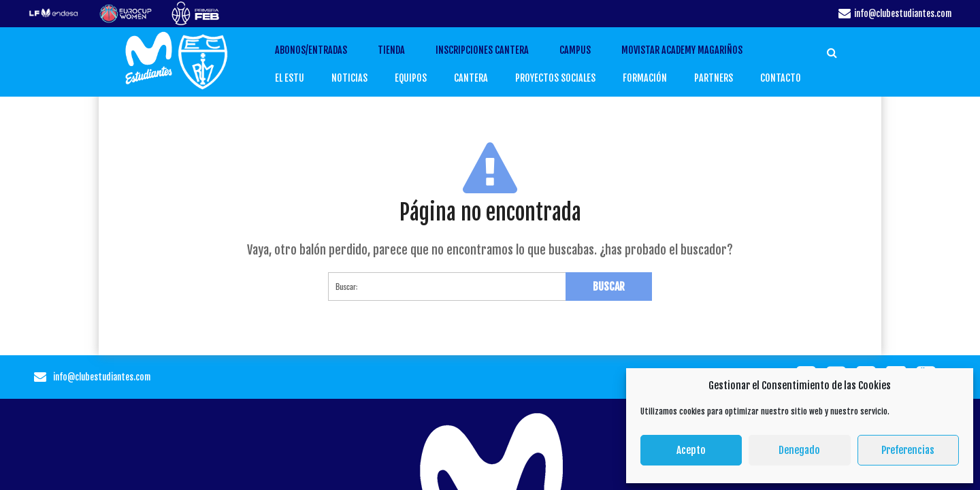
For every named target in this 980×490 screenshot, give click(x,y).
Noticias (361, 78)
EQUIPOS (420, 78)
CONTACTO (774, 78)
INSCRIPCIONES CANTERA (497, 50)
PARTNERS (710, 78)
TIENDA (406, 50)
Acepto (691, 450)
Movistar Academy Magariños (697, 50)
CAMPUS (590, 50)
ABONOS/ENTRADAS (326, 50)
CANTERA (478, 78)
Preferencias (908, 450)
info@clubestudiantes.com (903, 14)
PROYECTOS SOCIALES (558, 78)
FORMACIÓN (644, 78)
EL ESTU (303, 78)
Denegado (799, 450)
